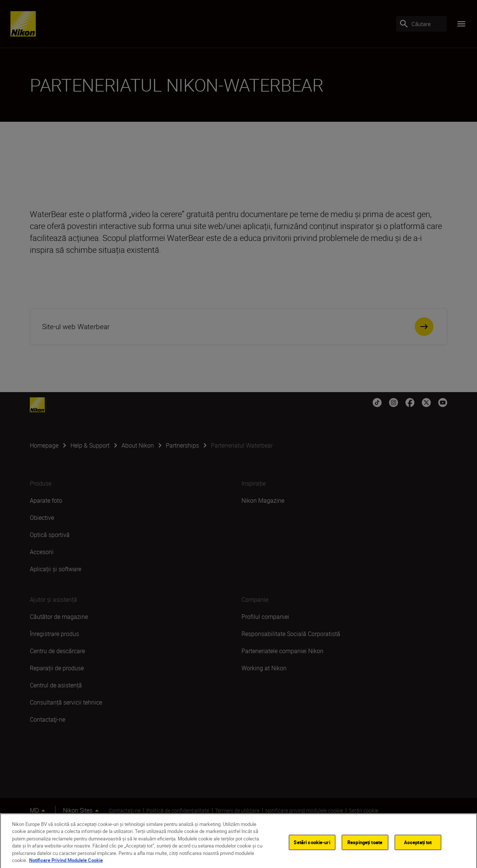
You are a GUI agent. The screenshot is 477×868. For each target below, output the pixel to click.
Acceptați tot (418, 849)
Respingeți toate (365, 849)
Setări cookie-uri (312, 849)
